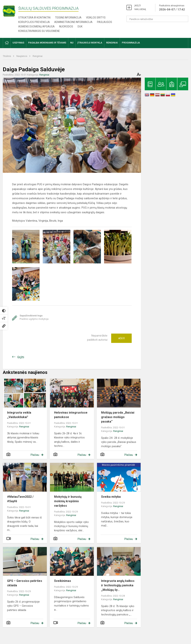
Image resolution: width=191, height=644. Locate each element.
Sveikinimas (63, 581)
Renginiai (38, 56)
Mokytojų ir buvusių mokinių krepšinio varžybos (68, 501)
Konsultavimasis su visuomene (39, 31)
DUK (80, 26)
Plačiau (35, 455)
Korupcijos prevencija (34, 22)
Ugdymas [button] (18, 43)
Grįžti (21, 357)
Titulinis (7, 56)
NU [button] (72, 43)
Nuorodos (66, 26)
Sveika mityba (111, 497)
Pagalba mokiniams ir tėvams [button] (47, 43)
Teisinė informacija (68, 18)
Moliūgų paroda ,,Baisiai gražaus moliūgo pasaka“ (118, 417)
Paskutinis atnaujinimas (172, 8)
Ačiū (121, 338)
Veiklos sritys (96, 18)
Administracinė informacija (73, 22)
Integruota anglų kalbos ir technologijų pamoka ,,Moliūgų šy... (118, 585)
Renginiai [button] (112, 43)
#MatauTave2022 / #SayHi (20, 499)
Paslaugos (105, 22)
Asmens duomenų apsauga (36, 26)
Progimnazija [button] (131, 43)
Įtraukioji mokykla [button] (90, 43)
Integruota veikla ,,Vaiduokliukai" (19, 415)
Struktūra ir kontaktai (34, 18)
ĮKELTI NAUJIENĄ (140, 7)
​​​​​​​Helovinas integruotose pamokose (71, 415)
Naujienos (22, 56)
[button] (7, 43)
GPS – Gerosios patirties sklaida (25, 583)
